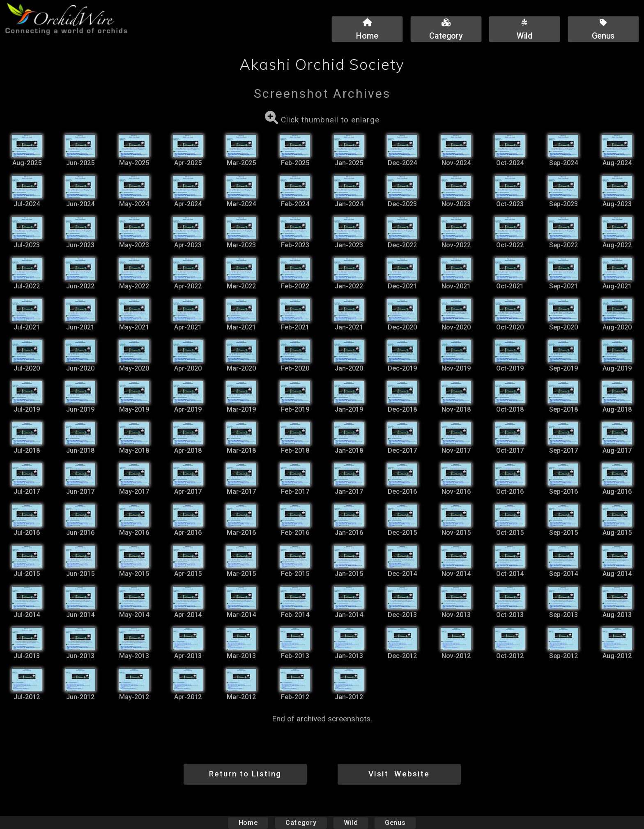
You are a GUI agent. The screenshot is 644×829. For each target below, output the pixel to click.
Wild (351, 823)
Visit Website (399, 774)
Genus (395, 823)
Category (301, 823)
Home (248, 823)
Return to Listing (245, 774)
